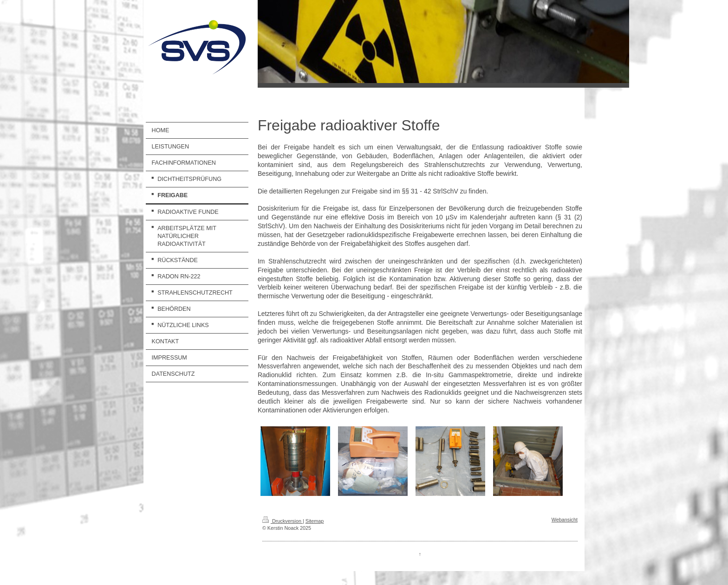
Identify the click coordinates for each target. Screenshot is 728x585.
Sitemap (315, 521)
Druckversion (283, 521)
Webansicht (565, 520)
